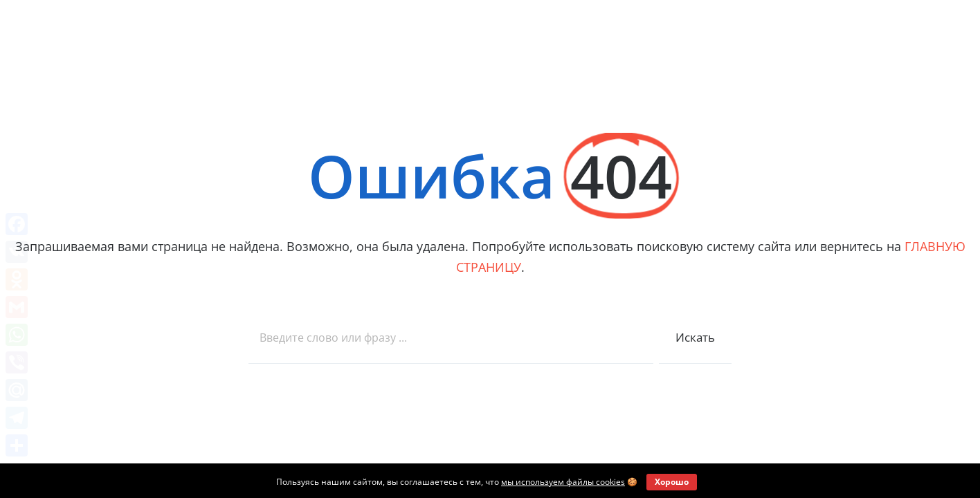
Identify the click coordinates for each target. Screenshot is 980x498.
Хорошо (672, 482)
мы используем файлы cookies (563, 482)
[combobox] (451, 338)
